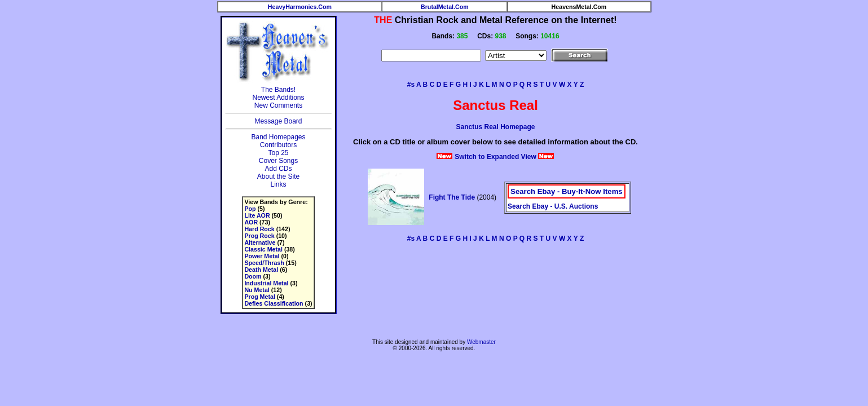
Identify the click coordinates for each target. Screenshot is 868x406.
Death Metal (261, 270)
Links (278, 184)
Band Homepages (278, 137)
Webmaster (481, 342)
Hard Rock (259, 229)
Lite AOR (257, 215)
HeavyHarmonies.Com (300, 7)
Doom (253, 276)
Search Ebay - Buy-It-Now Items (567, 191)
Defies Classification (274, 303)
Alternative (260, 242)
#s (411, 85)
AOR (251, 222)
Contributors (278, 145)
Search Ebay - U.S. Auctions (553, 206)
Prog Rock (259, 236)
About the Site (278, 176)
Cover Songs (278, 161)
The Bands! (278, 90)
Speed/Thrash (264, 263)
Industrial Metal (266, 283)
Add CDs (278, 169)
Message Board (278, 121)
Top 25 (278, 153)
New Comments (278, 105)
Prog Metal (259, 297)
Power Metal (262, 256)
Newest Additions (278, 98)
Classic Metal (263, 249)
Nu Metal (257, 290)
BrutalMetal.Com (445, 7)
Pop (250, 209)
